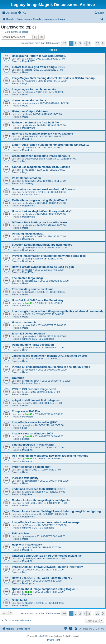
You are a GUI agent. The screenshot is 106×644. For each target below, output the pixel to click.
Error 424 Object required (28, 334)
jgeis (27, 470)
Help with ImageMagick (27, 545)
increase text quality (25, 478)
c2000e (29, 570)
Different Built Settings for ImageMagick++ (40, 222)
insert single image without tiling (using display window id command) (57, 311)
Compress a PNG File (26, 411)
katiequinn (30, 370)
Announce (27, 461)
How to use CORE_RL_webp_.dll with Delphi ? (42, 578)
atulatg (28, 259)
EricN (28, 403)
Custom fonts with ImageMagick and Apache (41, 500)
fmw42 (28, 303)
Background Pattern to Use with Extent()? (39, 56)
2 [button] (75, 43)
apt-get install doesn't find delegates (36, 400)
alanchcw (30, 125)
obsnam (29, 603)
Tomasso (29, 292)
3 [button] (80, 43)
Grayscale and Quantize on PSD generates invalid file (47, 556)
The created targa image (28, 278)
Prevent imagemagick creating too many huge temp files (49, 256)
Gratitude (18, 378)
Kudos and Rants (31, 194)
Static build (19, 600)
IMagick (26, 306)
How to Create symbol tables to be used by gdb (43, 267)
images (28, 270)
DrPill (28, 581)
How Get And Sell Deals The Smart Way (38, 300)
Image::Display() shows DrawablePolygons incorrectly (47, 567)
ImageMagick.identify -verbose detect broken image (46, 522)
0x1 (27, 392)
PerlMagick (28, 417)
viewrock (29, 492)
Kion (27, 547)
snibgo (29, 592)
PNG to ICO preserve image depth (34, 389)
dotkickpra (30, 247)
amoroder (30, 336)
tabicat (28, 70)
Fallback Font (21, 533)
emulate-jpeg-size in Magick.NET (33, 445)
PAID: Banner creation (26, 178)
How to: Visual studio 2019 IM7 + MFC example (42, 134)
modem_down (32, 381)
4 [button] (85, 43)
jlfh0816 (29, 314)
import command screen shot (31, 467)
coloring (29, 92)
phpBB (42, 636)
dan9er (28, 148)
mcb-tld (29, 447)
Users (25, 72)
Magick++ (27, 139)
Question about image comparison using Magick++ (45, 589)
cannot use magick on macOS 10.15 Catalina (41, 167)
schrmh (29, 347)
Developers (28, 239)
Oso (27, 359)
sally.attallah (31, 481)
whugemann (31, 103)
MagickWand (29, 128)
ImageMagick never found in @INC (35, 422)
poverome (30, 192)
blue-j (28, 114)
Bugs (25, 83)
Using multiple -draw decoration (33, 345)
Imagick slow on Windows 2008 (32, 433)
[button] (64, 43)
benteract (30, 181)
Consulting (28, 183)
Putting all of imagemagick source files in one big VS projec (51, 367)
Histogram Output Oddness (30, 111)
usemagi (29, 558)
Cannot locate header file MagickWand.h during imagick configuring (56, 511)
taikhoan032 (31, 281)
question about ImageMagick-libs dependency (42, 245)
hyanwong (30, 81)
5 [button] (89, 43)
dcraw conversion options (29, 100)
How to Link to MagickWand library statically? (42, 211)
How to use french (24, 322)
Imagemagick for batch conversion (35, 89)
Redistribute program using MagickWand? (40, 200)
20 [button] (97, 43)
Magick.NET (28, 61)
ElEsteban (30, 525)
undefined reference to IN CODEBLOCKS (39, 489)
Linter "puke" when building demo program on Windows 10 (51, 145)
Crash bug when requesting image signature (41, 156)
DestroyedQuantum (35, 159)
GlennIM (29, 59)
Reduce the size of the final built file (35, 122)
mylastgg (29, 170)
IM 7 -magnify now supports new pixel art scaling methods (50, 456)
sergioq (29, 425)
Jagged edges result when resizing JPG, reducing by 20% (50, 356)
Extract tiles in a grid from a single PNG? (39, 67)
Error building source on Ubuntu (33, 289)
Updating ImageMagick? (28, 234)
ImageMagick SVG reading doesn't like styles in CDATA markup (53, 78)
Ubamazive (31, 514)
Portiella (29, 136)
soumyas (29, 536)
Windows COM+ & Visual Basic (38, 339)
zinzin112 (30, 236)
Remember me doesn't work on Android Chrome (43, 189)
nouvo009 (30, 325)
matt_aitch (30, 503)
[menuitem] (22, 13)
